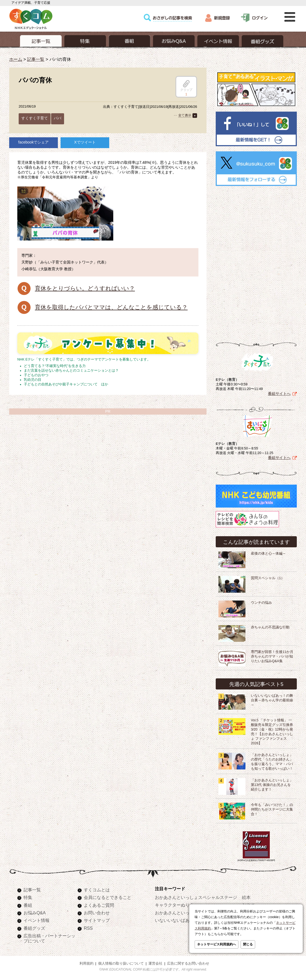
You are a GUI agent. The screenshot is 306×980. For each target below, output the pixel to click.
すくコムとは (97, 890)
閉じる (248, 944)
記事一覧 (36, 59)
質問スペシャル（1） (268, 578)
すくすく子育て (35, 118)
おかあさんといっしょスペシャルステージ (196, 897)
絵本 (246, 897)
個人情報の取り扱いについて (121, 964)
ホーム (16, 59)
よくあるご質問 (99, 905)
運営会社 (155, 964)
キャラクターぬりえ (174, 905)
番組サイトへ (279, 394)
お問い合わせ (97, 913)
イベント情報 (36, 920)
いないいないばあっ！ (177, 920)
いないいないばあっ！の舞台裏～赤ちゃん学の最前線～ (272, 700)
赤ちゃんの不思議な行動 (270, 627)
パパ (58, 118)
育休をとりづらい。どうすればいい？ (85, 288)
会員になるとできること (108, 897)
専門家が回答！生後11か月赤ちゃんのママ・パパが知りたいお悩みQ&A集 (272, 656)
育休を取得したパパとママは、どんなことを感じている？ (111, 307)
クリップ (186, 86)
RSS (88, 928)
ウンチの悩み (261, 603)
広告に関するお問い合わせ (188, 964)
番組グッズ (34, 928)
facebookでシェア (34, 142)
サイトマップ (97, 920)
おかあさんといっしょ (177, 913)
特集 (28, 897)
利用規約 (87, 964)
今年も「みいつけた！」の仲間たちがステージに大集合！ (272, 809)
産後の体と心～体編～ (268, 554)
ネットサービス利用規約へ (217, 944)
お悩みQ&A (35, 913)
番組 (28, 905)
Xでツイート (85, 142)
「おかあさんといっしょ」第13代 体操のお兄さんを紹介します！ (272, 785)
